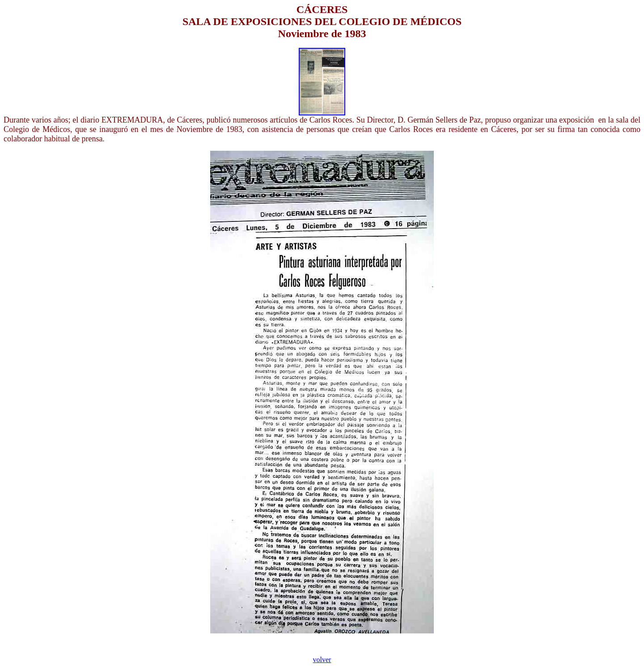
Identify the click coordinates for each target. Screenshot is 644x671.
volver (322, 660)
